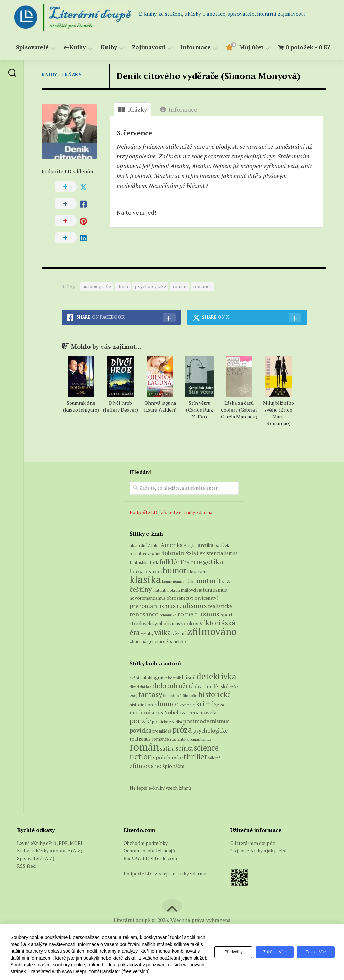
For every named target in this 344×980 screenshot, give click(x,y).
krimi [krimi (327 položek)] (205, 720)
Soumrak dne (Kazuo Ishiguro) (81, 423)
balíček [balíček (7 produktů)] (222, 562)
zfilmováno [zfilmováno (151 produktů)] (212, 648)
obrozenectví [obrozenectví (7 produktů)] (180, 615)
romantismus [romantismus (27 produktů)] (199, 631)
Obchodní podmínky (146, 860)
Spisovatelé (32, 47)
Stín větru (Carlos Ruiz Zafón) (200, 427)
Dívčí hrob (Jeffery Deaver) (121, 423)
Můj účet (251, 47)
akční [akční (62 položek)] (134, 694)
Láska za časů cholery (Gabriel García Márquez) (239, 427)
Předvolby (228, 952)
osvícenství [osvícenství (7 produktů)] (206, 615)
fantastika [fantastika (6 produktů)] (139, 579)
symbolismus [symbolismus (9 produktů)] (166, 640)
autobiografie (97, 303)
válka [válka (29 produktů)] (163, 649)
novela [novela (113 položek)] (209, 729)
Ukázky (71, 74)
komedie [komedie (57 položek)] (187, 721)
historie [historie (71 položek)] (137, 721)
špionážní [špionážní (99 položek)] (174, 783)
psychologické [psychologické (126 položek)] (210, 747)
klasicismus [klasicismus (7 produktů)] (199, 588)
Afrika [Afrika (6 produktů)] (154, 562)
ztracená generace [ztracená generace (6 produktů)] (148, 658)
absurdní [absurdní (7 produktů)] (138, 562)
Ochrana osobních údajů (149, 867)
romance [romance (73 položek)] (160, 756)
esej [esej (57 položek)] (134, 712)
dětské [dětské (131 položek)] (220, 703)
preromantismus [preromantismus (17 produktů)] (153, 622)
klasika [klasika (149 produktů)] (145, 596)
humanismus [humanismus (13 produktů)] (146, 588)
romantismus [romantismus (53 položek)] (200, 756)
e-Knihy (75, 47)
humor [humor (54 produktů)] (175, 587)
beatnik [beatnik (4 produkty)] (136, 571)
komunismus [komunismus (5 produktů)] (173, 598)
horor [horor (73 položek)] (151, 721)
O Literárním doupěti (253, 860)
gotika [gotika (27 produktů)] (213, 578)
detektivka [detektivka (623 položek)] (217, 693)
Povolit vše (315, 952)
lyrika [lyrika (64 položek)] (219, 721)
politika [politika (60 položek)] (176, 738)
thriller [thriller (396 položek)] (195, 773)
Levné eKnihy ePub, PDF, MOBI (50, 860)
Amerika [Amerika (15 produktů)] (172, 561)
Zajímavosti (149, 47)
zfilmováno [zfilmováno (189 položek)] (146, 782)
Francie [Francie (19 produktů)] (191, 578)
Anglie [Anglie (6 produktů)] (190, 562)
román (179, 303)
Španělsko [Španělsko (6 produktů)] (176, 658)
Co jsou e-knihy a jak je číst (259, 867)
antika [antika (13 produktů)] (206, 562)
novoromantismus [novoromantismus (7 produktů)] (148, 615)
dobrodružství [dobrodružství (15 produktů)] (180, 570)
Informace (195, 47)
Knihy (109, 47)
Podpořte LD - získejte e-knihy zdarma (171, 529)
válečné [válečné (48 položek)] (214, 775)
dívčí (123, 303)
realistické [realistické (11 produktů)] (220, 623)
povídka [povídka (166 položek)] (141, 747)
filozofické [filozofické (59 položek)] (172, 712)
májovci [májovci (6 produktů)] (189, 607)
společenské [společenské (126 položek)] (168, 774)
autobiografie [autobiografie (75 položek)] (154, 694)
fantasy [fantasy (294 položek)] (150, 711)
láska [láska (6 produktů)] (191, 598)
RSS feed (26, 882)
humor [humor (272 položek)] (168, 720)
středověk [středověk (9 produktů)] (141, 640)
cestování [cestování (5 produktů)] (152, 570)
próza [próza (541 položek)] (182, 746)
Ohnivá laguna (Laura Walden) (160, 423)
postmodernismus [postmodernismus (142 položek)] (206, 738)
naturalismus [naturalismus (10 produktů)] (212, 606)
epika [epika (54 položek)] (234, 703)
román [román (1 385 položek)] (144, 764)
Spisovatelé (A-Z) (36, 875)
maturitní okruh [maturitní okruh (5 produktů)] (166, 607)
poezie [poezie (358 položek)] (140, 737)
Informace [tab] (179, 109)
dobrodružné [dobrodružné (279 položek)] (173, 702)
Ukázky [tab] (133, 109)
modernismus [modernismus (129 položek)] (146, 729)
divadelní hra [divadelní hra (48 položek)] (141, 704)
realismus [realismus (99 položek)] (140, 756)
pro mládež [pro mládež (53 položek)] (162, 748)
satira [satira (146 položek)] (167, 765)
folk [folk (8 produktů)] (154, 579)
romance (202, 303)
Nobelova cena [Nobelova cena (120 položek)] (182, 729)
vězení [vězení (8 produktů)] (179, 650)
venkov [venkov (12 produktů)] (190, 640)
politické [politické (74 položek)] (160, 738)
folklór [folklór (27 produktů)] (169, 578)
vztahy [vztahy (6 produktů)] (147, 650)
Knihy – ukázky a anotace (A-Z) (50, 867)
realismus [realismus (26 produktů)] (192, 622)
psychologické (150, 303)
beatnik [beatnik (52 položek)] (175, 695)
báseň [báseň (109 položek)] (189, 694)
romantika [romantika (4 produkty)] (168, 632)
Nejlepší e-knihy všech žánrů (160, 805)
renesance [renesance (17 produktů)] (144, 631)
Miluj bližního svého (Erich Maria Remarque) (279, 430)
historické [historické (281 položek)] (215, 711)
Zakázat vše (271, 952)
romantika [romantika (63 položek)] (179, 756)
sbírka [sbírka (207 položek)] (184, 765)
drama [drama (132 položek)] (203, 703)
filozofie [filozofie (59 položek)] (190, 712)
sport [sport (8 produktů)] (227, 631)
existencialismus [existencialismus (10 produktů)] (219, 570)
